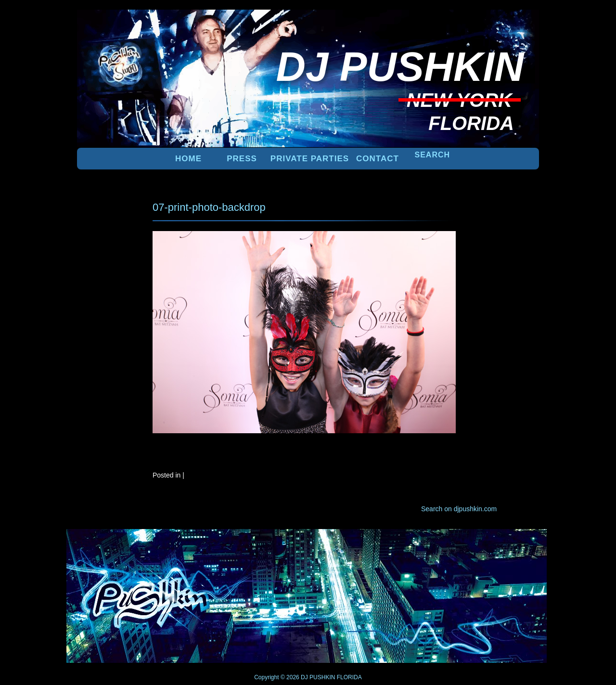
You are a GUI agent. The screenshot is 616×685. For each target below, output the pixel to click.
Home (188, 159)
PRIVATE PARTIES (310, 159)
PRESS (242, 159)
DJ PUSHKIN (317, 677)
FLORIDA (349, 677)
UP (506, 545)
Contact (378, 159)
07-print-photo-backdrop (209, 207)
